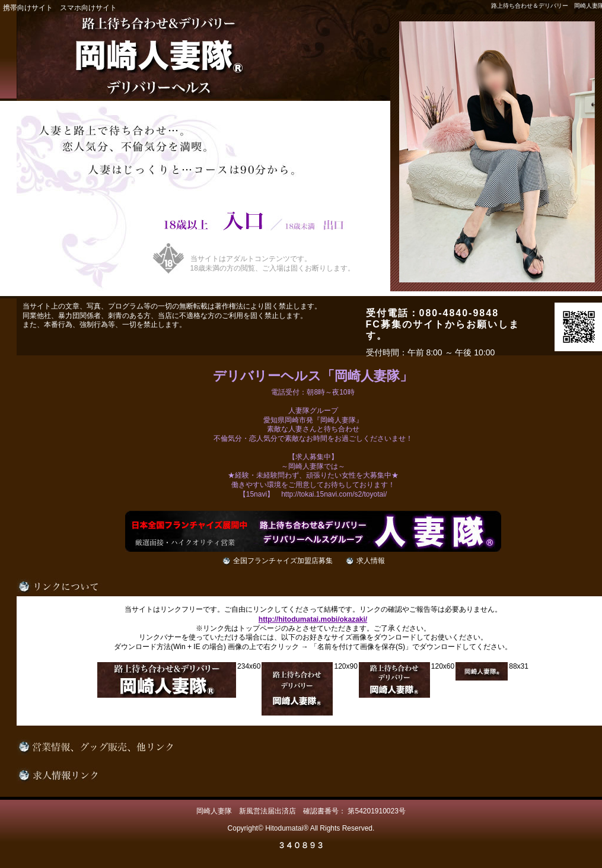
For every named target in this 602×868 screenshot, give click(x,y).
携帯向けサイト (28, 8)
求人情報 (371, 561)
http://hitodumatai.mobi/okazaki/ (313, 619)
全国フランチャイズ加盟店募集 (283, 561)
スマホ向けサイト (88, 8)
